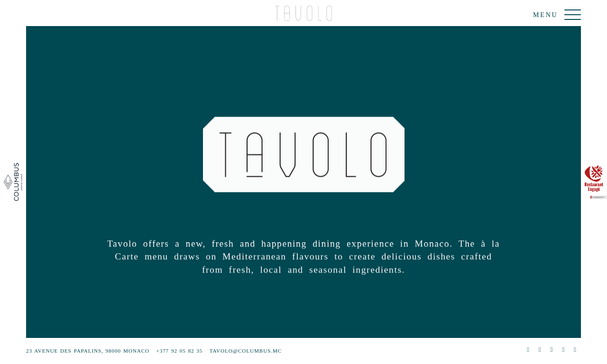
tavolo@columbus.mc (246, 351)
